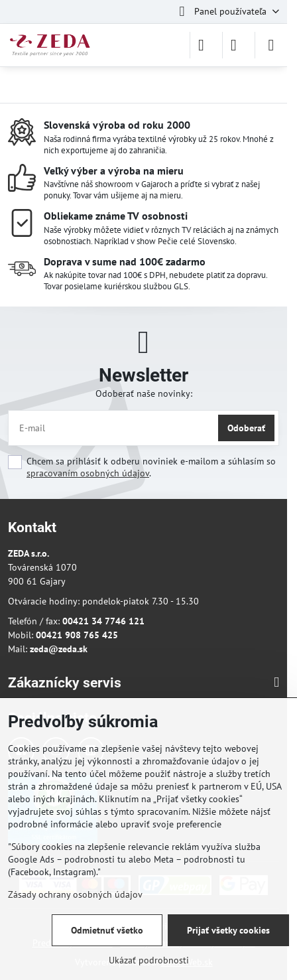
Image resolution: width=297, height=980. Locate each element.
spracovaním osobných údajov (88, 473)
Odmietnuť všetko (107, 930)
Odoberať (246, 428)
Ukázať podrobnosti (149, 960)
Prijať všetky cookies (228, 930)
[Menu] (271, 45)
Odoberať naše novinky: (144, 393)
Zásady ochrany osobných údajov (75, 894)
